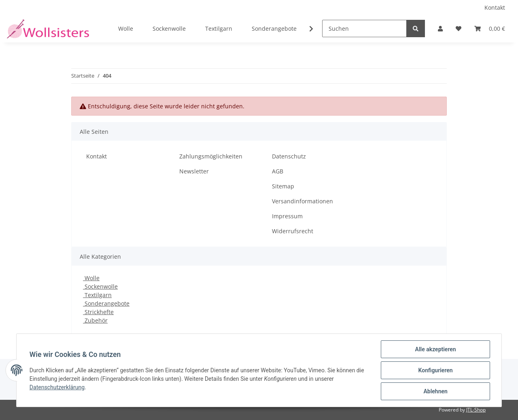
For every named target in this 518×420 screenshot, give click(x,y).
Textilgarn (97, 295)
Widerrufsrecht (293, 231)
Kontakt (495, 7)
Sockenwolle (100, 286)
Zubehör (95, 320)
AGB (278, 171)
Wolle (91, 278)
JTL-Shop (476, 410)
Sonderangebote (106, 303)
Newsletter (194, 171)
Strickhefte (98, 312)
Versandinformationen (303, 201)
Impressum (287, 216)
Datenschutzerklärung (57, 387)
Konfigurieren (435, 370)
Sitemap (283, 186)
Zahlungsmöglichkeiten (211, 156)
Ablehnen (435, 391)
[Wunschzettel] (459, 28)
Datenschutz (289, 156)
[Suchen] (364, 28)
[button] (440, 28)
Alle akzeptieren (435, 349)
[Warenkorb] (490, 28)
